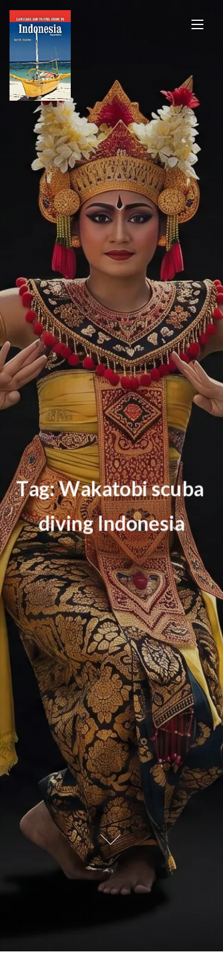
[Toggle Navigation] (197, 24)
